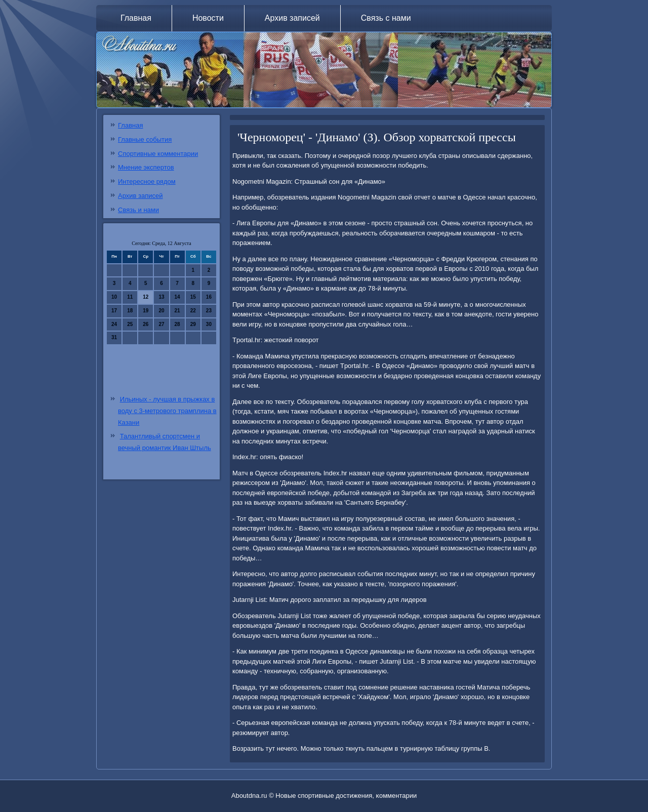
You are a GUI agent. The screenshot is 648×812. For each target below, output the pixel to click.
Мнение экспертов (146, 167)
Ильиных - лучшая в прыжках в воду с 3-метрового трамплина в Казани (167, 411)
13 (161, 297)
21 (177, 311)
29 (193, 324)
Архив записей (292, 18)
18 (130, 311)
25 (130, 324)
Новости (208, 18)
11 (130, 297)
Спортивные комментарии (158, 154)
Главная (136, 18)
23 (209, 311)
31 (114, 337)
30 (209, 324)
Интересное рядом (147, 181)
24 (114, 324)
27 (161, 324)
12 (146, 297)
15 (193, 297)
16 (209, 297)
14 (177, 297)
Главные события (145, 139)
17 (114, 311)
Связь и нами (138, 210)
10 (114, 297)
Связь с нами (386, 18)
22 (193, 311)
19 (146, 311)
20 (161, 311)
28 (177, 324)
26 (146, 324)
